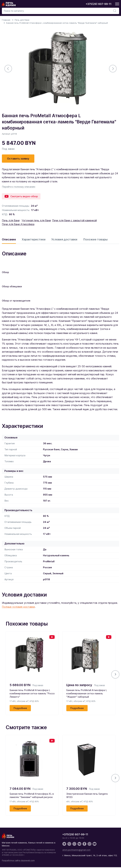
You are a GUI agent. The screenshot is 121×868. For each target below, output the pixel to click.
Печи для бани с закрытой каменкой (74, 220)
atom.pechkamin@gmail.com (76, 850)
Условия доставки (64, 239)
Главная (6, 20)
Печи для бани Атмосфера (18, 224)
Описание (9, 239)
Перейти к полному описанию (19, 187)
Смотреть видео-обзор (21, 196)
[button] (115, 674)
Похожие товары (95, 239)
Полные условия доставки (18, 607)
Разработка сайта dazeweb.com (18, 860)
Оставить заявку (18, 159)
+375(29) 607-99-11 (99, 4)
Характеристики (34, 239)
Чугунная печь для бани (36, 220)
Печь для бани (22, 20)
